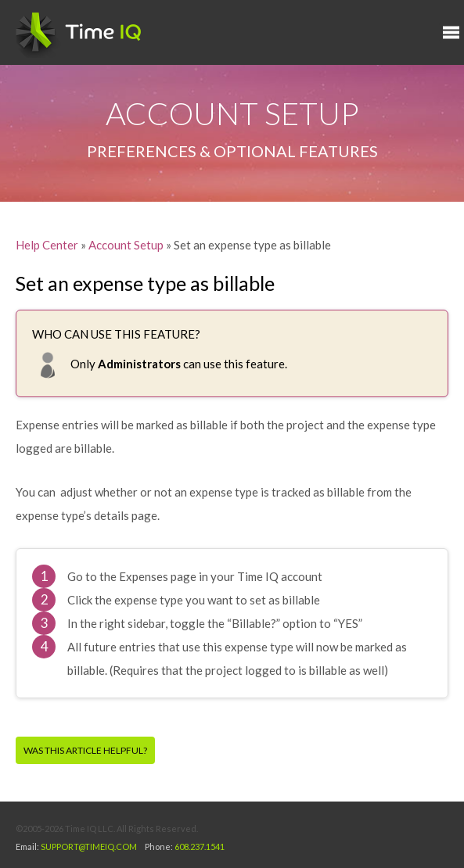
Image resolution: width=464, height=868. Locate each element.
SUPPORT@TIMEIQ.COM (89, 846)
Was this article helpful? (85, 750)
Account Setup (126, 245)
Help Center (47, 245)
